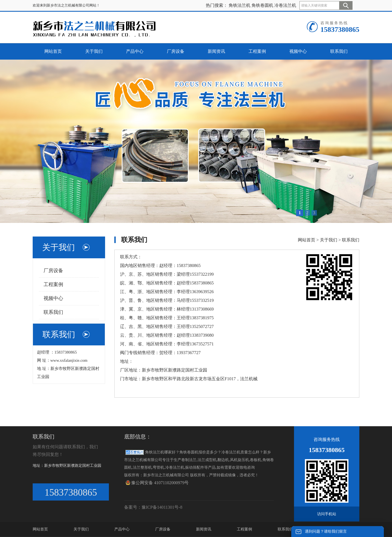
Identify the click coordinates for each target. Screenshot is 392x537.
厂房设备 (53, 271)
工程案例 (53, 284)
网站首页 (307, 240)
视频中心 (53, 298)
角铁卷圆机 (262, 5)
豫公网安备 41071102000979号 (157, 483)
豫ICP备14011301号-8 (162, 507)
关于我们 (329, 240)
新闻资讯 (204, 529)
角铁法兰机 (240, 5)
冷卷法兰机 (285, 5)
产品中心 (122, 529)
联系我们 (53, 312)
